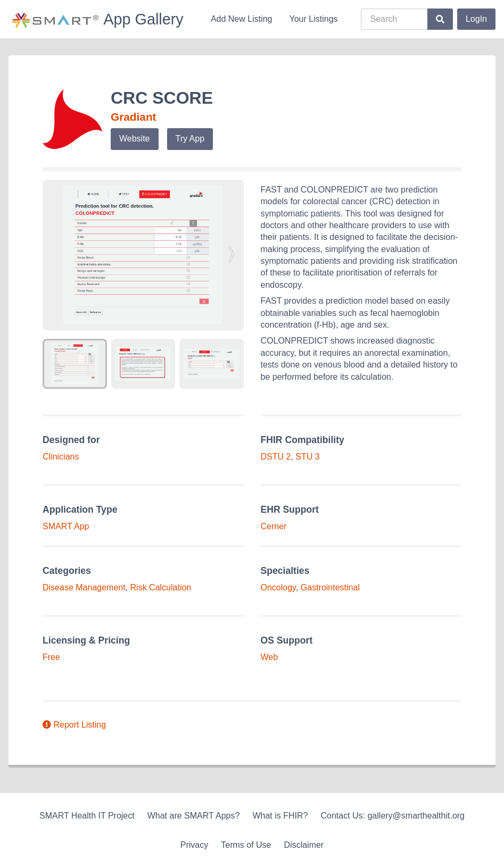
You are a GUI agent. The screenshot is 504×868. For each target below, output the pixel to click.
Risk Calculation (161, 587)
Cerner (274, 526)
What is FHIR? (280, 816)
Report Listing (74, 725)
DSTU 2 (276, 457)
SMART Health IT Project (87, 816)
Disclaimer (304, 845)
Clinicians (61, 457)
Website (135, 139)
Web (270, 657)
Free (51, 657)
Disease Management (84, 587)
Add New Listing (242, 19)
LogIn (476, 19)
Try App (190, 139)
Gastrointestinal (330, 587)
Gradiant (134, 117)
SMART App (66, 526)
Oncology (278, 587)
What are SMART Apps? (194, 816)
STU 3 (307, 457)
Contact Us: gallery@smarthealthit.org (393, 816)
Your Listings (314, 19)
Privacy (194, 845)
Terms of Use (246, 845)
